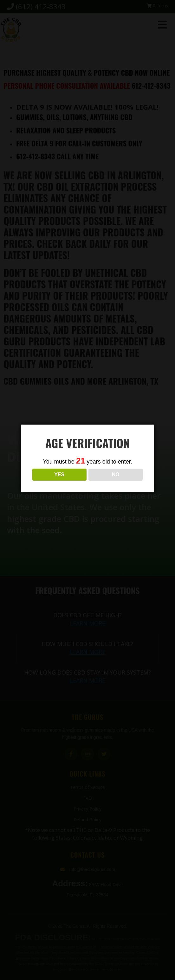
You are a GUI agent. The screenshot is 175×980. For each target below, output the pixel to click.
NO (116, 482)
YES (59, 482)
